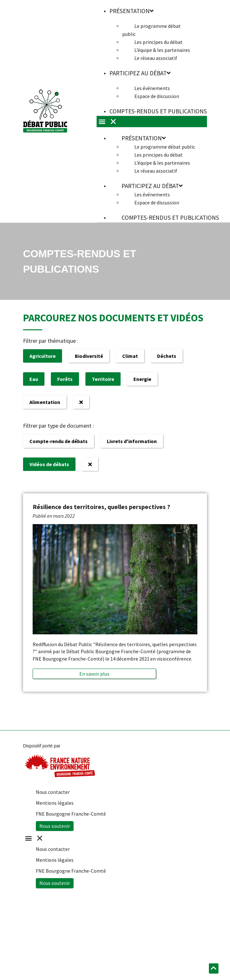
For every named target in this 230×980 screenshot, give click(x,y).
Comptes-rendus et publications (158, 111)
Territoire (103, 379)
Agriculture (43, 356)
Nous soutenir (55, 826)
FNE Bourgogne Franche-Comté (71, 814)
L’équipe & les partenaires (162, 50)
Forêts (65, 379)
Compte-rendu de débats (59, 441)
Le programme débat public (151, 30)
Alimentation (45, 402)
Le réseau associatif (156, 58)
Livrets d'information (132, 441)
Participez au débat (140, 73)
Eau (34, 379)
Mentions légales (55, 803)
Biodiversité (89, 356)
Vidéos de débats (49, 464)
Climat (130, 356)
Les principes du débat (159, 42)
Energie (142, 379)
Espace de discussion (157, 96)
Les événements (152, 88)
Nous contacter (53, 792)
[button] (94, 674)
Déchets (167, 356)
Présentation (144, 138)
